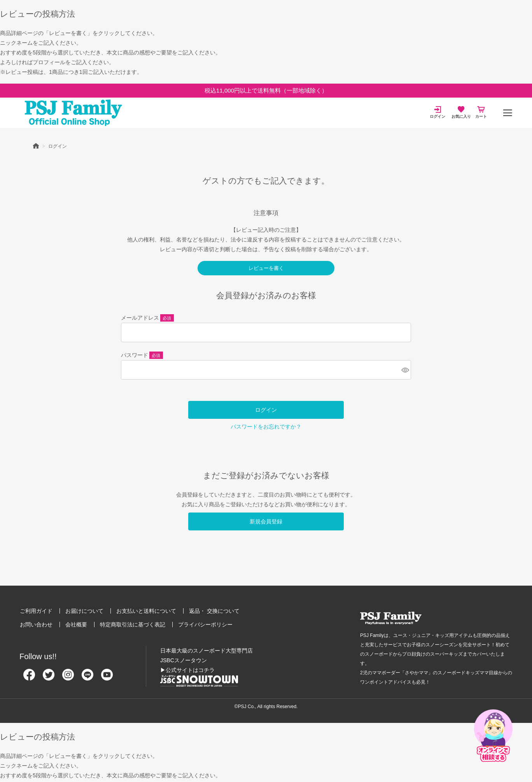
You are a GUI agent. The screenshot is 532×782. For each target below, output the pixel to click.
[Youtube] (107, 678)
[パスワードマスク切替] (405, 370)
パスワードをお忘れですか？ (266, 427)
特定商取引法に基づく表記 (133, 625)
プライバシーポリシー (205, 625)
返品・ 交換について (214, 611)
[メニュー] (507, 113)
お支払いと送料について (146, 611)
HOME (36, 145)
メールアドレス (147, 318)
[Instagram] (68, 678)
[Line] (87, 678)
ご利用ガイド (36, 611)
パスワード (142, 356)
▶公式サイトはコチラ (187, 670)
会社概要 (76, 625)
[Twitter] (49, 678)
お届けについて (84, 611)
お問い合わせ (36, 625)
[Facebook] (29, 678)
